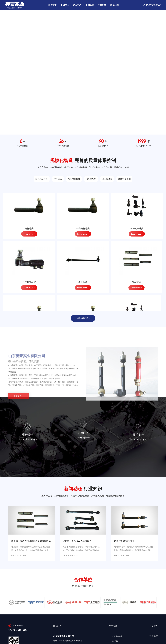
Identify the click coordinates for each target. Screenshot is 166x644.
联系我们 (114, 5)
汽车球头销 (91, 179)
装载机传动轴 (124, 179)
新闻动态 (90, 5)
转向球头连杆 (42, 179)
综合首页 (52, 5)
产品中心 (77, 5)
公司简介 (65, 5)
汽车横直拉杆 (74, 179)
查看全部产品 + (83, 318)
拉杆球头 (58, 179)
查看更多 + (19, 433)
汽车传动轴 (107, 179)
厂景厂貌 (102, 5)
